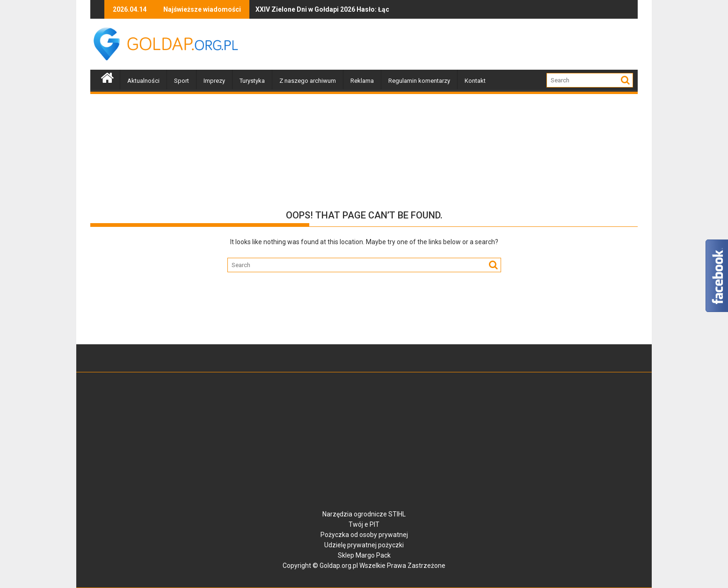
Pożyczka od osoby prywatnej (364, 535)
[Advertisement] (467, 44)
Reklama (362, 81)
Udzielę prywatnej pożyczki (364, 545)
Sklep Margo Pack (364, 555)
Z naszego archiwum (308, 81)
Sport (182, 81)
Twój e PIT (364, 524)
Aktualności (143, 81)
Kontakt (475, 81)
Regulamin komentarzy (419, 81)
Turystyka (252, 81)
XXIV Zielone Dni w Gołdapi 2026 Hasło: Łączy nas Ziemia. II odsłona (306, 9)
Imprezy (214, 81)
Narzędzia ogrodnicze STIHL (364, 514)
